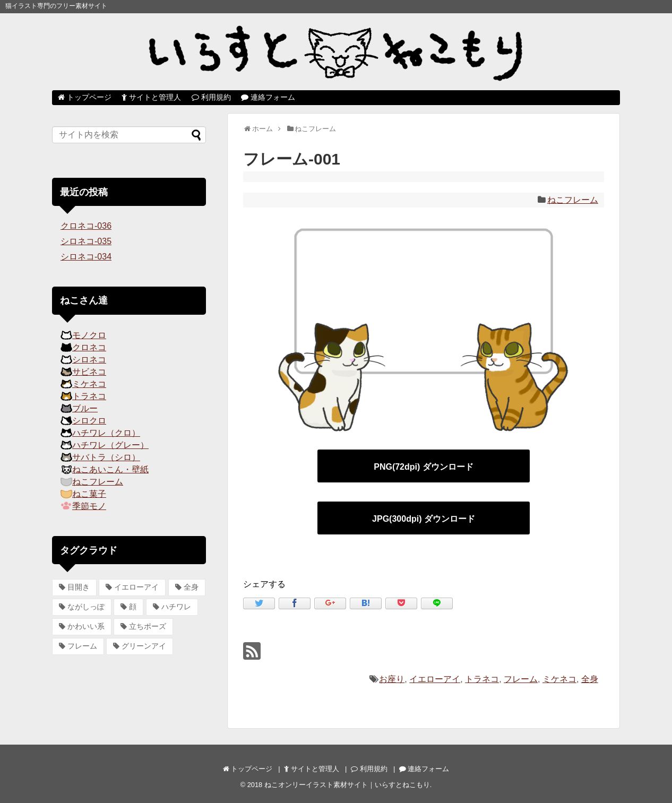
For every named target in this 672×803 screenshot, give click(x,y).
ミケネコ (559, 679)
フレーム (521, 679)
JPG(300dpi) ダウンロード (424, 519)
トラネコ (482, 679)
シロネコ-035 (86, 241)
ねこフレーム (573, 200)
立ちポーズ (148, 626)
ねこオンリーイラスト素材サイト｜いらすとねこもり (347, 785)
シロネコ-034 (86, 257)
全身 (590, 679)
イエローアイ (435, 679)
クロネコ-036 (86, 226)
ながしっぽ (86, 607)
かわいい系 (86, 626)
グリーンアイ (144, 646)
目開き (79, 587)
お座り (392, 679)
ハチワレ (176, 607)
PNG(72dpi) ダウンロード (424, 467)
